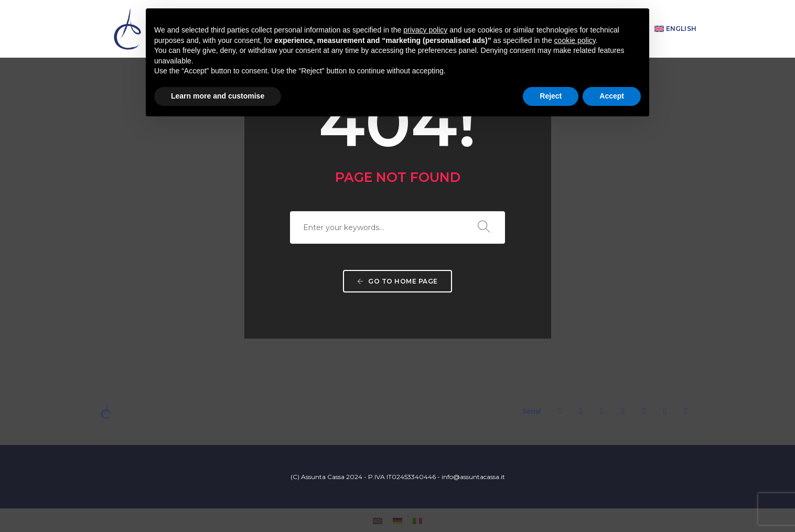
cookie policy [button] (575, 40)
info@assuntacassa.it (473, 477)
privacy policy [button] (425, 30)
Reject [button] (551, 96)
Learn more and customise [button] (218, 96)
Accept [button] (612, 96)
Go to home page (397, 281)
